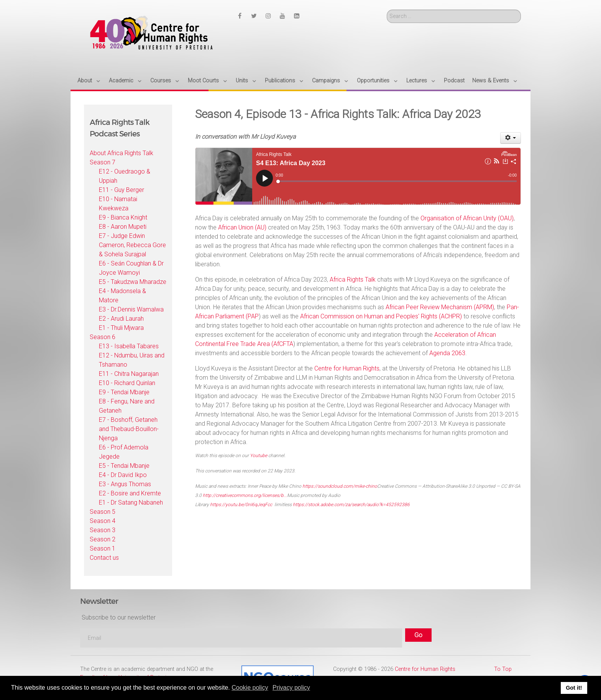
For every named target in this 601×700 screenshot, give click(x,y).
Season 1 (103, 548)
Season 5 (103, 512)
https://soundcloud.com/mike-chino (340, 486)
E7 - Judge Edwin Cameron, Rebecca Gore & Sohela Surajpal (132, 245)
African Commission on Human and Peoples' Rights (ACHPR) (381, 316)
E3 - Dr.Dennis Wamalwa (131, 309)
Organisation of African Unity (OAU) (467, 218)
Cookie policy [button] (250, 688)
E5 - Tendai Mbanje (124, 466)
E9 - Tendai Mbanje (124, 392)
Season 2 (103, 539)
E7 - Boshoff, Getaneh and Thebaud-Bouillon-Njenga (129, 429)
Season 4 (103, 521)
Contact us (104, 558)
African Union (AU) (242, 227)
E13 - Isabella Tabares (129, 346)
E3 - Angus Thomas (125, 484)
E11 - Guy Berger (122, 190)
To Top (503, 669)
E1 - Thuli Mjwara (121, 328)
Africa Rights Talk (353, 280)
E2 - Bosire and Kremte (130, 493)
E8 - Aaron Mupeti (123, 227)
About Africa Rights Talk (122, 153)
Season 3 (103, 530)
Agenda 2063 (447, 353)
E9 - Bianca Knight (123, 217)
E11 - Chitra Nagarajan (129, 374)
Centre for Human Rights (347, 368)
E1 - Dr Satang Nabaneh (131, 502)
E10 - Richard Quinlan (127, 383)
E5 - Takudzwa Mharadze (133, 282)
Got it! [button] (574, 688)
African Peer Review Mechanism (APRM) (440, 307)
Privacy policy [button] (291, 688)
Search (387, 10)
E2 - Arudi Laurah (121, 319)
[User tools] (511, 138)
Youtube (259, 456)
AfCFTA (283, 344)
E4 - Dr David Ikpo (123, 475)
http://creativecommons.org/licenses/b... (245, 495)
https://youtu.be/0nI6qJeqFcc (241, 505)
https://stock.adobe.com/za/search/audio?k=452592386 (351, 505)
